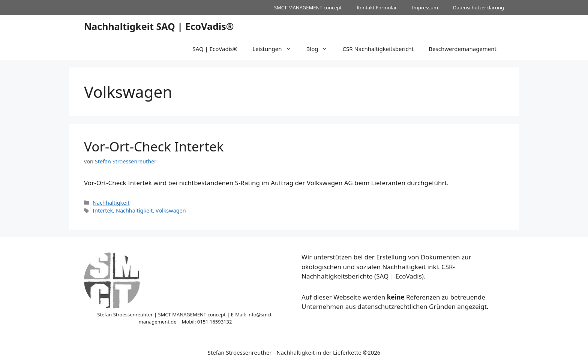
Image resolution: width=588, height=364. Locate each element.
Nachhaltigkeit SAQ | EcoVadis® (159, 26)
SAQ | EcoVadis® (215, 49)
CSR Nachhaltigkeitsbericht (378, 49)
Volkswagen (171, 210)
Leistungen (275, 49)
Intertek (103, 210)
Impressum (425, 7)
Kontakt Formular (377, 7)
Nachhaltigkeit (111, 203)
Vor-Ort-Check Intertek (154, 146)
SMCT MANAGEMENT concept (308, 7)
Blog (321, 49)
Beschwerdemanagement (463, 49)
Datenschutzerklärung (478, 7)
